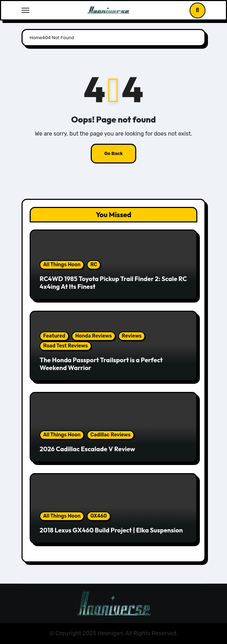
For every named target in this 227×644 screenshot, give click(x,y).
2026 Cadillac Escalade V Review (87, 449)
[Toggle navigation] (25, 10)
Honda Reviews (94, 336)
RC (94, 265)
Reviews (132, 336)
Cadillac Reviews (110, 435)
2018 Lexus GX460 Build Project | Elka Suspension (111, 530)
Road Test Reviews (65, 346)
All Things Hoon (62, 265)
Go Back (113, 153)
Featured (54, 336)
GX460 (99, 516)
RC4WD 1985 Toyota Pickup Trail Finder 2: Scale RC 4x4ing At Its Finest (113, 283)
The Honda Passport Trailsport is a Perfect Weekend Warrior (101, 364)
